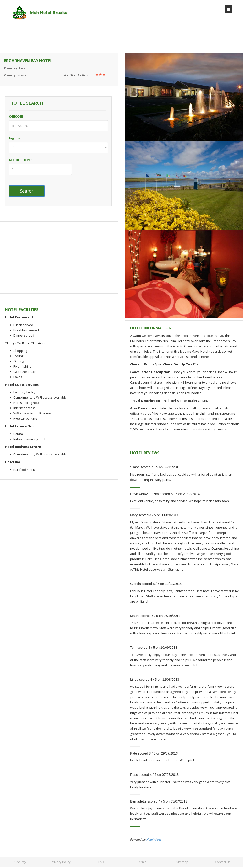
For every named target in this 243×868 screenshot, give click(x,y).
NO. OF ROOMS (21, 160)
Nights (19, 138)
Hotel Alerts (154, 839)
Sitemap (182, 862)
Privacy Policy (61, 862)
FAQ (101, 862)
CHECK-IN (21, 116)
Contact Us (223, 862)
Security (20, 862)
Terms (142, 862)
